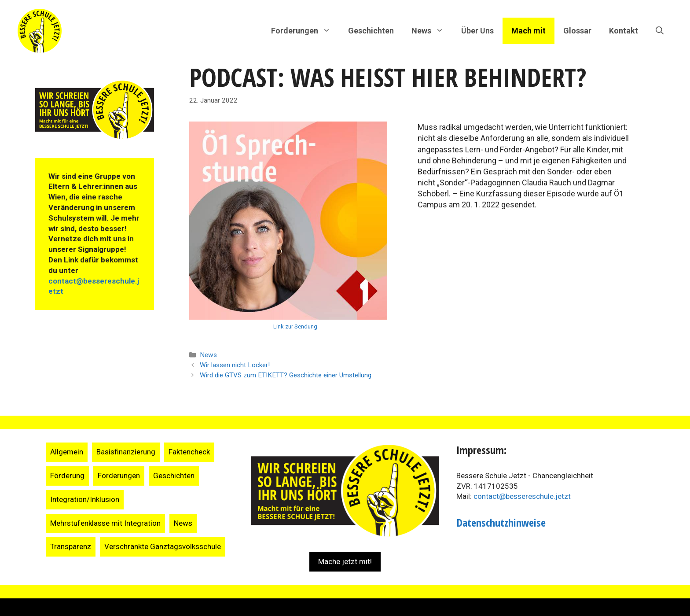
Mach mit (529, 31)
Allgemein (67, 452)
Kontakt (624, 31)
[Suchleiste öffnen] (660, 31)
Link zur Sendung (295, 326)
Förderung (67, 476)
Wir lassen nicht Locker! (235, 365)
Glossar (577, 31)
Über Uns (477, 31)
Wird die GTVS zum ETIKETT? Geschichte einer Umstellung (286, 375)
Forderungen (119, 476)
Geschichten (371, 31)
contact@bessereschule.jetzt (522, 496)
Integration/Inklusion (85, 499)
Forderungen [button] (305, 31)
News (208, 355)
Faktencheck (189, 452)
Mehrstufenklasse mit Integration (105, 523)
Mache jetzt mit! (345, 561)
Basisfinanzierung (126, 452)
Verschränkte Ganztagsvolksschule (163, 546)
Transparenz (71, 546)
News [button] (432, 31)
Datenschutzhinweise (501, 522)
